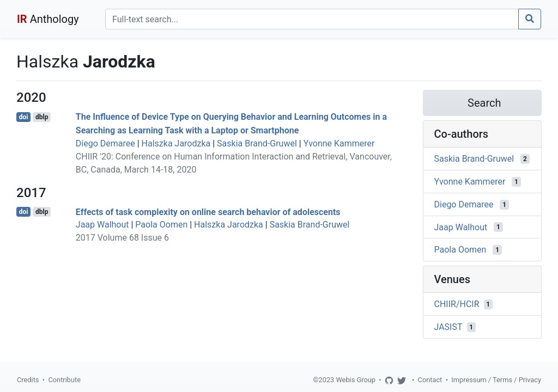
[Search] (312, 19)
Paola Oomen (161, 225)
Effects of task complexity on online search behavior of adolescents (208, 212)
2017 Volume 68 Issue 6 (122, 238)
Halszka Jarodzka (176, 143)
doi (24, 117)
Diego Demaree (105, 143)
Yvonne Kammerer (339, 143)
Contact (430, 380)
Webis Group (356, 380)
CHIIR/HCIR (457, 304)
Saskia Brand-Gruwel (257, 143)
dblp (42, 117)
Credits (28, 380)
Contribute (64, 380)
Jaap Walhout (102, 225)
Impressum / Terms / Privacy (496, 380)
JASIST (448, 327)
